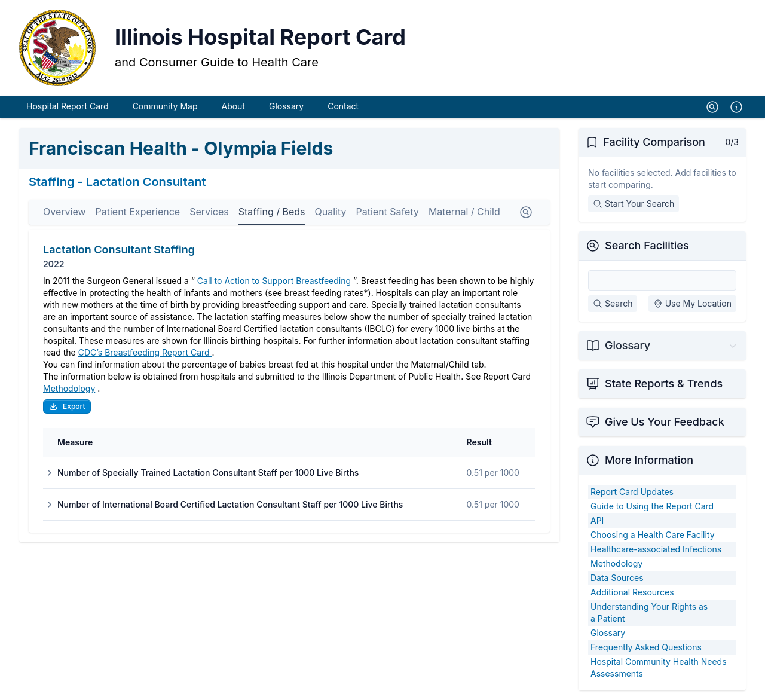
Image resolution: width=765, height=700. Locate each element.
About (233, 106)
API (597, 520)
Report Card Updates (632, 492)
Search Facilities (647, 245)
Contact (343, 106)
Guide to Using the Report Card (652, 506)
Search (613, 303)
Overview (65, 212)
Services (209, 212)
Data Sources (617, 578)
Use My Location (692, 303)
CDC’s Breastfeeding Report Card (145, 352)
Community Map (165, 106)
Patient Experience (138, 212)
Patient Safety (387, 212)
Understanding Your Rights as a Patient (649, 612)
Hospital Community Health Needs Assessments (659, 667)
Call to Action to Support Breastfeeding (275, 281)
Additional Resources (632, 592)
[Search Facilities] (662, 280)
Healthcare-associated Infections (656, 549)
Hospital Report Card (68, 106)
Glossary (286, 106)
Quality (331, 212)
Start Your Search (634, 204)
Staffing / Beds (272, 212)
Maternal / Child (464, 212)
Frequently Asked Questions (646, 647)
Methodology (69, 388)
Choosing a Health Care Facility (653, 535)
